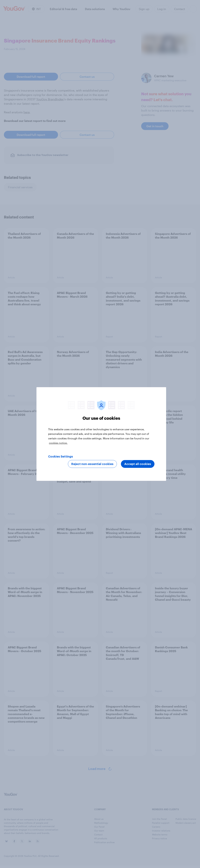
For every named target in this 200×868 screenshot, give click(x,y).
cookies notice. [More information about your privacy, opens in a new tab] (58, 443)
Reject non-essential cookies (92, 464)
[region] (101, 434)
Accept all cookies (138, 464)
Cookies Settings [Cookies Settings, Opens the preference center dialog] (61, 457)
